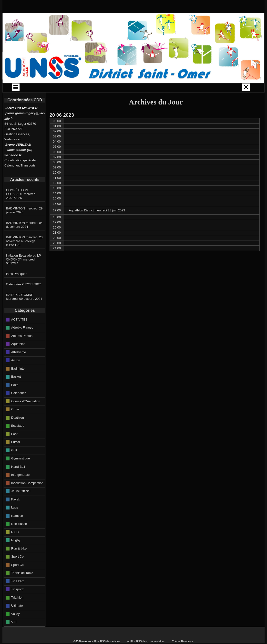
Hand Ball (18, 480)
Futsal (15, 455)
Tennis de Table (22, 586)
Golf (14, 464)
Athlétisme (19, 366)
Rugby (16, 554)
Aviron (16, 374)
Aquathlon (18, 357)
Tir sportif (18, 603)
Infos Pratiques (17, 287)
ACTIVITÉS (164, 88)
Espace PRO (154, 99)
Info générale (21, 488)
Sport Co (17, 570)
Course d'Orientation (26, 415)
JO (231, 88)
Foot (14, 447)
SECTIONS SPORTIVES (118, 99)
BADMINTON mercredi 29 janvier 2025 (24, 224)
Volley (15, 627)
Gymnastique (21, 472)
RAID (15, 545)
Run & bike (19, 562)
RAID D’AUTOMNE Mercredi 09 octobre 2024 (24, 310)
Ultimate (17, 619)
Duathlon (18, 431)
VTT (14, 635)
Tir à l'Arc (18, 595)
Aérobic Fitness (22, 341)
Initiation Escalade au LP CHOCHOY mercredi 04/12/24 (24, 273)
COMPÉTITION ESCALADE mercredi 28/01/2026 (21, 207)
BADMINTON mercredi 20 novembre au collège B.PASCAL (24, 254)
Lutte (15, 521)
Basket (16, 390)
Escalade (18, 439)
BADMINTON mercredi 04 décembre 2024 (24, 238)
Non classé (19, 537)
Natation (17, 529)
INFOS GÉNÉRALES (198, 88)
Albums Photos (22, 349)
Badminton (19, 382)
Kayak (16, 513)
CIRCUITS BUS (103, 88)
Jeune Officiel (21, 504)
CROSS (133, 88)
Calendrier (19, 406)
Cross (15, 423)
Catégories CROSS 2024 (24, 298)
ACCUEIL (40, 88)
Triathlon (17, 611)
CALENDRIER (72, 88)
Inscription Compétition (27, 496)
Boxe (15, 398)
